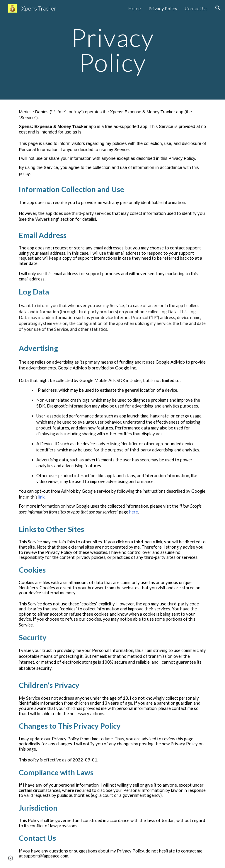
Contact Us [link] (196, 8)
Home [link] (134, 8)
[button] (218, 8)
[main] (112, 50)
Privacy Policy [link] (163, 8)
